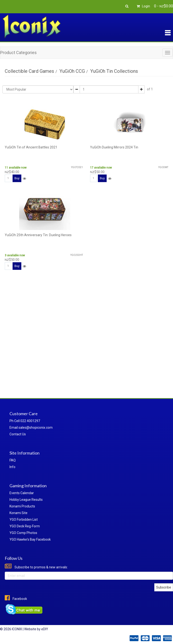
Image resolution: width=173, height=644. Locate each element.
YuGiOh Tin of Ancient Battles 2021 (31, 147)
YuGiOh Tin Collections (114, 71)
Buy (17, 178)
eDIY (45, 629)
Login (143, 6)
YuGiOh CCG (72, 71)
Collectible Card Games (29, 71)
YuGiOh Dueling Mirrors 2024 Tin (114, 147)
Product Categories (18, 53)
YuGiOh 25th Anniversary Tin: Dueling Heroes (38, 235)
